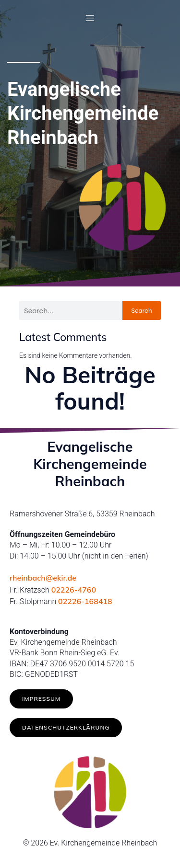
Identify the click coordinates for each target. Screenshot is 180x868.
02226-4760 (74, 590)
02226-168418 (85, 601)
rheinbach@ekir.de (43, 578)
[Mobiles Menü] (90, 18)
